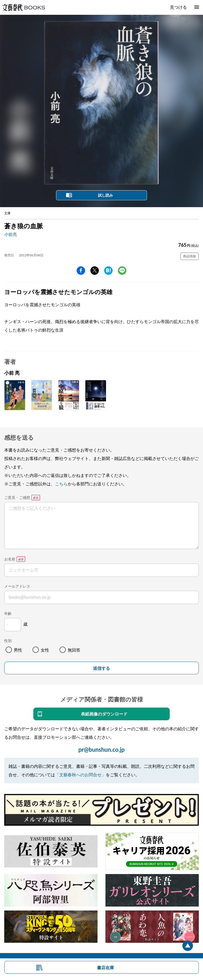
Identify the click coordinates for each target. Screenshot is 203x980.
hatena (108, 271)
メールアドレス (17, 586)
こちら (61, 484)
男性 (18, 650)
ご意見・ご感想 (17, 497)
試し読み (105, 195)
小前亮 (11, 234)
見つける (178, 7)
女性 (45, 650)
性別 (8, 641)
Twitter (95, 271)
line (122, 271)
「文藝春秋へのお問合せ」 (80, 775)
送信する (101, 668)
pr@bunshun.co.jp (101, 749)
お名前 (10, 559)
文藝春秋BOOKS (24, 7)
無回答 (74, 650)
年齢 (8, 613)
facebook (81, 271)
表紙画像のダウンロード (104, 714)
